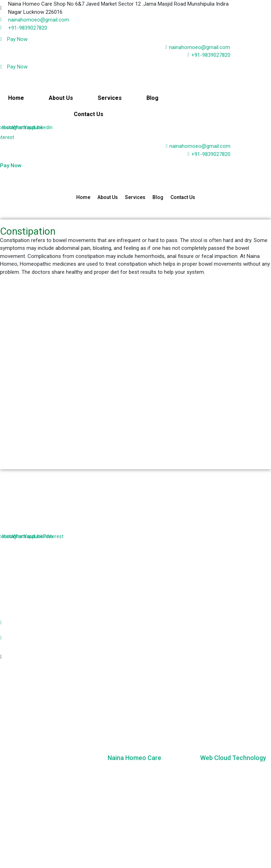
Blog (152, 98)
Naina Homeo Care (134, 758)
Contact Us (89, 114)
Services (110, 98)
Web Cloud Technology (233, 758)
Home (16, 98)
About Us (61, 98)
